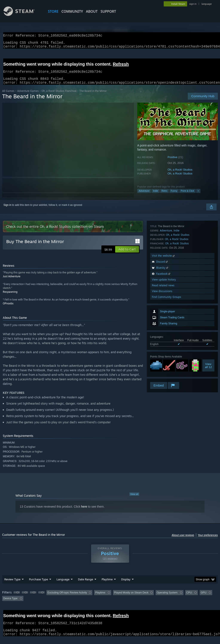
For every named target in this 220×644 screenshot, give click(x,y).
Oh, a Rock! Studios (180, 175)
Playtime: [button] (100, 598)
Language (63, 584)
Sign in (7, 210)
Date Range (86, 584)
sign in (193, 4)
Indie (156, 196)
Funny (174, 196)
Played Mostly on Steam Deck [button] (131, 598)
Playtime (107, 584)
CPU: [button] (189, 598)
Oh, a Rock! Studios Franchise (59, 96)
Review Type (12, 584)
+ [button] (198, 196)
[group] (110, 601)
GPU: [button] (204, 598)
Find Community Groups (167, 375)
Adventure (144, 196)
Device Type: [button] (11, 604)
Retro (164, 196)
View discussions (162, 370)
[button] (127, 254)
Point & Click (187, 196)
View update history (164, 358)
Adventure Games (28, 96)
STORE (53, 11)
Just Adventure (12, 281)
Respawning (10, 297)
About (92, 11)
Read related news (163, 364)
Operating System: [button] (167, 598)
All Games (8, 96)
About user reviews (183, 540)
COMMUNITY (72, 11)
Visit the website (164, 334)
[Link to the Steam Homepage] (22, 15)
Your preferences (208, 540)
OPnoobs (8, 309)
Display (126, 584)
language (207, 4)
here (84, 512)
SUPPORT (108, 11)
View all (134, 499)
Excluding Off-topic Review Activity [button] (67, 598)
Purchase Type (38, 584)
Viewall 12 (208, 286)
